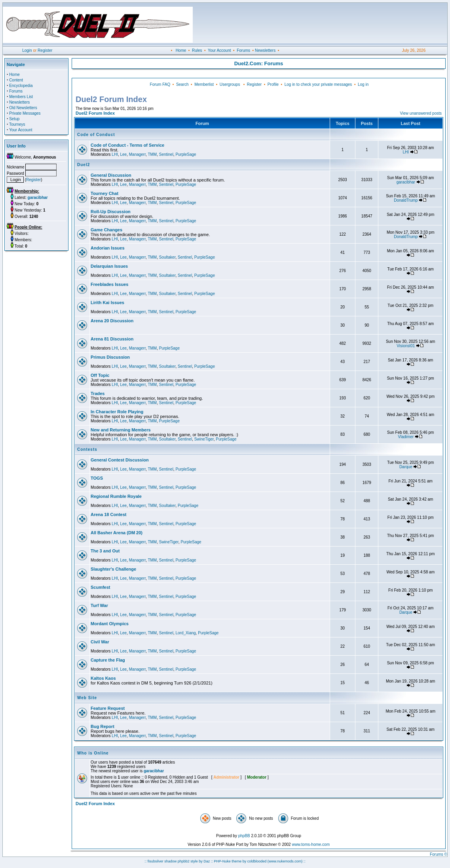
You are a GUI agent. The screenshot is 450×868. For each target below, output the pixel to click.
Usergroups (230, 84)
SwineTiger (204, 439)
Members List (21, 97)
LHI (115, 154)
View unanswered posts (421, 113)
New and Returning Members (121, 430)
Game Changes (106, 230)
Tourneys (17, 124)
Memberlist (204, 84)
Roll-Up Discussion (111, 212)
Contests (87, 449)
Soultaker (167, 257)
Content (16, 80)
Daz (207, 861)
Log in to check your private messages (318, 84)
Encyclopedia (21, 86)
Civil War (100, 642)
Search (182, 84)
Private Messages (25, 113)
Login (27, 50)
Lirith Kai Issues (107, 303)
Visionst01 (406, 346)
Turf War (99, 605)
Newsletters (265, 50)
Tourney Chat (104, 193)
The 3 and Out (105, 551)
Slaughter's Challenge (113, 569)
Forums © (439, 854)
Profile (273, 84)
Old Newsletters (23, 108)
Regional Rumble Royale (116, 496)
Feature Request (108, 708)
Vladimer (406, 437)
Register (45, 50)
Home (181, 50)
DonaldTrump (406, 200)
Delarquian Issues (109, 266)
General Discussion (111, 175)
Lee (123, 154)
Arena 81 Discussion (112, 339)
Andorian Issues (108, 248)
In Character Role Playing (117, 412)
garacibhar (406, 182)
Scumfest (101, 587)
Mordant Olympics (110, 624)
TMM (152, 154)
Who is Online (93, 753)
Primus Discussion (110, 357)
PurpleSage (186, 154)
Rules (197, 50)
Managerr (137, 154)
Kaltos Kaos (103, 678)
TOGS (97, 478)
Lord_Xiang (185, 633)
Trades (98, 393)
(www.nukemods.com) (285, 861)
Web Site (87, 698)
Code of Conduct (96, 135)
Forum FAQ (160, 84)
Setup (14, 119)
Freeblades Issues (109, 284)
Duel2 (84, 165)
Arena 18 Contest (108, 514)
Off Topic (100, 375)
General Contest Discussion (120, 460)
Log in (363, 84)
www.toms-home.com (311, 844)
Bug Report (103, 726)
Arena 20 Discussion (112, 321)
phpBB (244, 836)
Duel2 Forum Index (95, 113)
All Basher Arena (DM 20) (117, 533)
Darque (406, 467)
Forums (243, 50)
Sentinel (166, 154)
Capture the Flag (108, 660)
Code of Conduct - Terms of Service (127, 145)
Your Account (219, 50)
